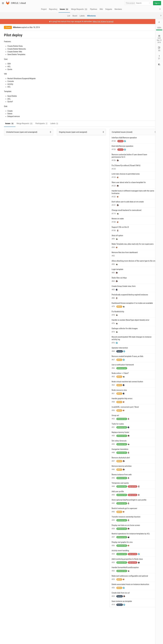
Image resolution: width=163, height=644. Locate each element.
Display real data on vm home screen (103, 540)
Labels (52, 124)
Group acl (92, 428)
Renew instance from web (98, 487)
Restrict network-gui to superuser (101, 523)
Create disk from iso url (97, 615)
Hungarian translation (97, 462)
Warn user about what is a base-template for (106, 182)
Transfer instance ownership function (103, 532)
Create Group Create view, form (100, 291)
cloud (23, 3)
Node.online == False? (97, 386)
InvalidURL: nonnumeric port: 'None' (102, 419)
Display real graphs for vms (99, 560)
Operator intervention (97, 360)
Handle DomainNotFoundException (102, 585)
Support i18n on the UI (97, 227)
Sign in (157, 3)
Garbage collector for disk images (101, 341)
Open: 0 (133, 50)
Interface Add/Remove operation (101, 138)
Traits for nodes (95, 436)
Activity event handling (97, 568)
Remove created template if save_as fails (104, 369)
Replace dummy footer (97, 445)
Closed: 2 (141, 60)
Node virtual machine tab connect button (104, 394)
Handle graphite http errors (99, 411)
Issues (8, 124)
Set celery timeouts (96, 453)
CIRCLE (15, 3)
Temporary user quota (97, 495)
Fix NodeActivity (95, 322)
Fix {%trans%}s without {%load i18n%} (103, 165)
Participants (40, 124)
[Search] (144, 3)
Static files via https (96, 283)
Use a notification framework (100, 377)
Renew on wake (94, 219)
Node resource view (96, 402)
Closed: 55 (141, 50)
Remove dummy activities (98, 479)
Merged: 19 (151, 60)
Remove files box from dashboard (101, 255)
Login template (94, 274)
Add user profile (95, 504)
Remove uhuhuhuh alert (98, 470)
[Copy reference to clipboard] (159, 66)
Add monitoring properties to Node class (104, 576)
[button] (159, 22)
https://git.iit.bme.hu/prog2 (85, 21)
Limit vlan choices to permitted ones (102, 174)
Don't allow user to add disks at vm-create (104, 202)
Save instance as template (99, 624)
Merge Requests (23, 124)
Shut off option (94, 236)
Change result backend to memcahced (103, 210)
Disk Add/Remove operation (99, 146)
